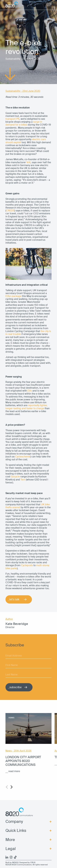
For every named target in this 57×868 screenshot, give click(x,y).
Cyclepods (27, 565)
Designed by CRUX (27, 863)
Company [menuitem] (14, 822)
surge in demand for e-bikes (24, 123)
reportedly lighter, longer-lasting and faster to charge (26, 407)
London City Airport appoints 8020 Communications (23, 761)
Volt (28, 162)
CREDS (10, 211)
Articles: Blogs (14, 37)
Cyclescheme (23, 457)
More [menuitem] (10, 840)
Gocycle (15, 477)
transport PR (12, 119)
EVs (30, 391)
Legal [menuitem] (11, 849)
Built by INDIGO (12, 863)
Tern (23, 480)
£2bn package (13, 296)
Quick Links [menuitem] (16, 831)
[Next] (11, 787)
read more (14, 771)
